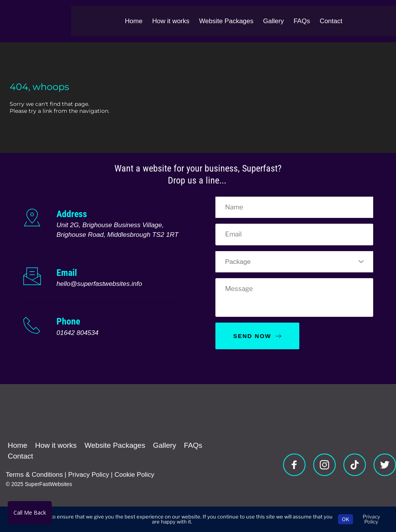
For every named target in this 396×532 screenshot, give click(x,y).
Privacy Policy (89, 475)
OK (346, 519)
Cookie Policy (134, 475)
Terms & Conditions (34, 475)
